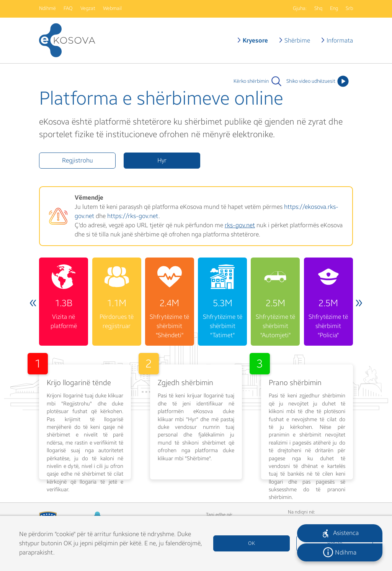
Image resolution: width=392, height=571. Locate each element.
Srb (349, 8)
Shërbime (297, 40)
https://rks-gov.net (133, 216)
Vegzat (88, 8)
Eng (334, 8)
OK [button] (252, 543)
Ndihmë (47, 8)
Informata (340, 40)
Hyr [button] (162, 160)
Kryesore (255, 40)
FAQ (68, 8)
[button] (340, 533)
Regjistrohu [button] (78, 160)
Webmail (112, 8)
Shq (318, 8)
